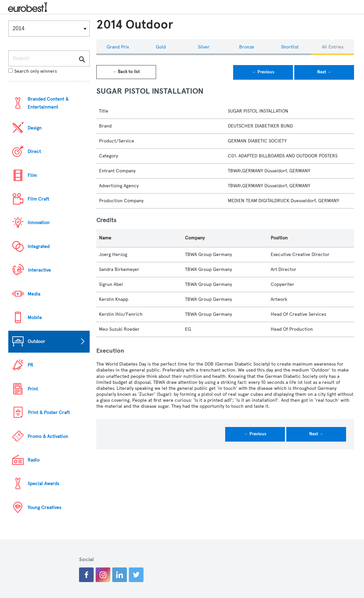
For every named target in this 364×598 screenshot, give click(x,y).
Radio (34, 460)
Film (32, 175)
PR (30, 365)
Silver (204, 47)
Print (33, 389)
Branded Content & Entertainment (48, 103)
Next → (324, 72)
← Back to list (126, 72)
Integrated (39, 247)
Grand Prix (118, 47)
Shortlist (290, 47)
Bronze (247, 47)
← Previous (263, 72)
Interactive (39, 270)
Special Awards (43, 484)
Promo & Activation (48, 436)
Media (34, 294)
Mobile (35, 318)
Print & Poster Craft (49, 413)
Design (35, 128)
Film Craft (38, 199)
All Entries (333, 47)
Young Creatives (44, 508)
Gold (161, 47)
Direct (34, 152)
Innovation (39, 223)
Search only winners (33, 71)
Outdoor (36, 342)
